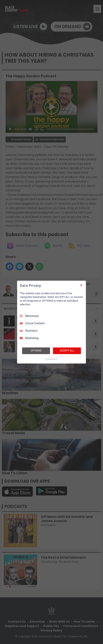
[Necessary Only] (81, 285)
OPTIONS (36, 351)
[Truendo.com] (51, 359)
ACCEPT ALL (67, 351)
